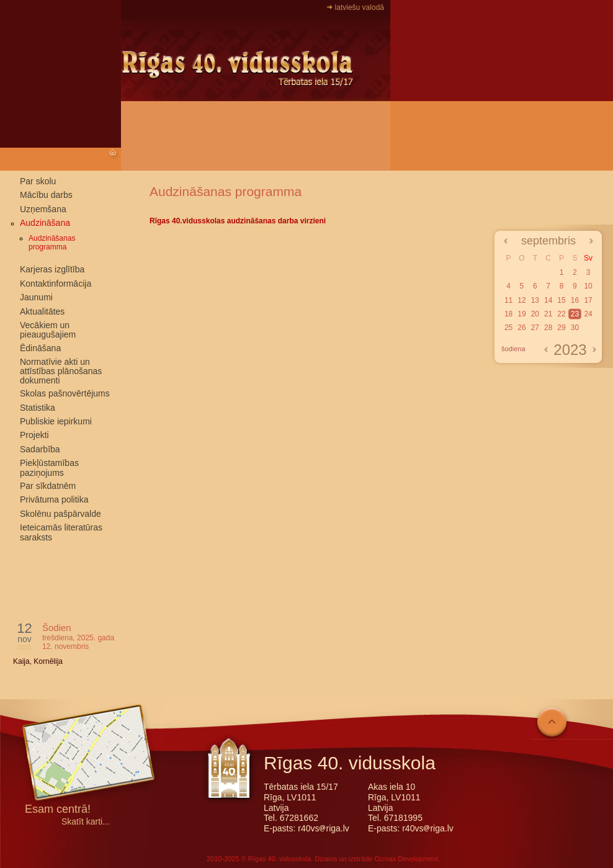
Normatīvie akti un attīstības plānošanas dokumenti (61, 371)
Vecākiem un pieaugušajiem (48, 330)
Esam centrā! (58, 810)
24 (588, 314)
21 (548, 314)
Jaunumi (36, 297)
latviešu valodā (360, 7)
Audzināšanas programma (52, 243)
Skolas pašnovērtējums (65, 393)
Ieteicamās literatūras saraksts (61, 532)
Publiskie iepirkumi (56, 421)
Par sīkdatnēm (48, 486)
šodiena (513, 349)
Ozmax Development (406, 859)
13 (535, 300)
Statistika (38, 408)
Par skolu (38, 181)
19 (521, 314)
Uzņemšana (43, 209)
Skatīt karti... (86, 822)
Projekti (34, 435)
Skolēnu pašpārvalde (60, 514)
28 (548, 328)
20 (535, 314)
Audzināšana (45, 223)
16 (575, 300)
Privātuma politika (54, 499)
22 (561, 314)
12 (521, 300)
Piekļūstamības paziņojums (49, 468)
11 (508, 300)
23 (575, 314)
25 (508, 328)
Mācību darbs (46, 195)
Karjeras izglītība (52, 269)
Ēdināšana (40, 348)
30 (575, 328)
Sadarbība (40, 449)
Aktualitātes (42, 311)
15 (561, 300)
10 (588, 286)
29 (561, 328)
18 (508, 314)
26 (521, 328)
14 (548, 300)
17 (588, 300)
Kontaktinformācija (56, 284)
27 (535, 328)
